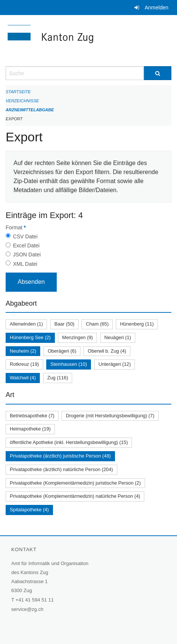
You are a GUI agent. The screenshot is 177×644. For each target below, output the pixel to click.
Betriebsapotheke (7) (32, 416)
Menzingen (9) (77, 337)
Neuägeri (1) (118, 337)
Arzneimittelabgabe (30, 110)
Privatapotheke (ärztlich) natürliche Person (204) (61, 469)
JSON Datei (27, 255)
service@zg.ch (27, 609)
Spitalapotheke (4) (29, 510)
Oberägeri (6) (62, 351)
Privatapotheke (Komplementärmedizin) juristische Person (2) (75, 483)
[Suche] (158, 73)
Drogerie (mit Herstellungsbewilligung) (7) (110, 416)
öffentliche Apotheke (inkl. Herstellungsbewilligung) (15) (69, 442)
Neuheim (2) (23, 351)
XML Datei (25, 264)
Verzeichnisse (22, 101)
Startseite (18, 92)
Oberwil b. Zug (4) (107, 351)
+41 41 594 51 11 (35, 600)
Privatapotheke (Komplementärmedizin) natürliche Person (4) (75, 496)
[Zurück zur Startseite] (88, 41)
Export (14, 119)
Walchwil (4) (23, 378)
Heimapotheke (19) (30, 429)
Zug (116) (58, 378)
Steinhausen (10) (69, 364)
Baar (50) (64, 324)
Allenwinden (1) (26, 324)
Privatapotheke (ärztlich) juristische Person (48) (60, 456)
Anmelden (157, 8)
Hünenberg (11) (137, 324)
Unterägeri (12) (115, 364)
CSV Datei (25, 236)
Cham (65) (97, 324)
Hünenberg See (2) (30, 337)
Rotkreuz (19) (24, 364)
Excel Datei (26, 245)
